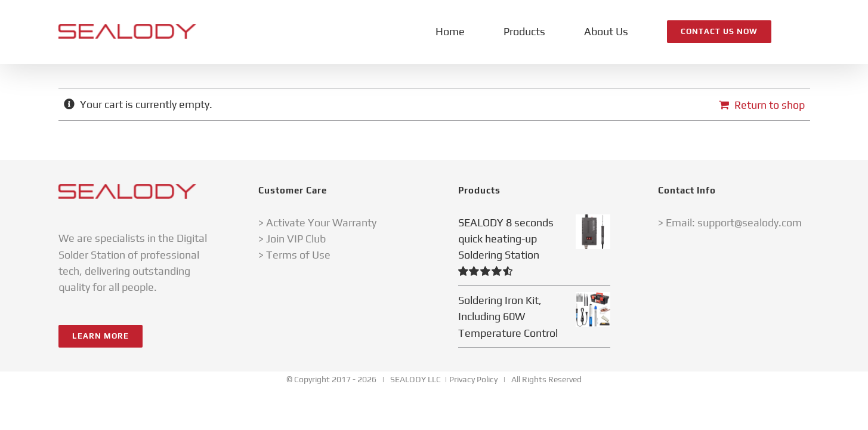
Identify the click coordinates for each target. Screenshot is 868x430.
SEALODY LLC (416, 379)
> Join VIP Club (292, 239)
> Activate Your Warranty (317, 222)
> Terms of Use (294, 255)
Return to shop (770, 105)
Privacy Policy (473, 379)
